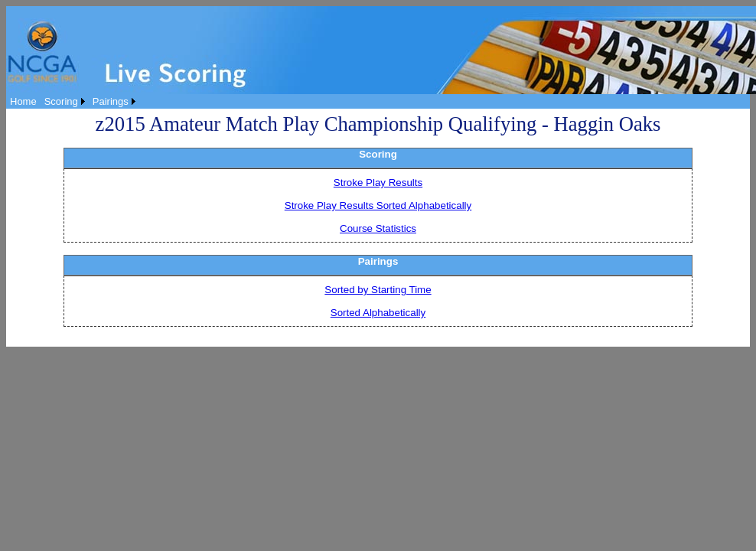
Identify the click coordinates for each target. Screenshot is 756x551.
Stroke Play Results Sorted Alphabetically (378, 205)
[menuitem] (23, 101)
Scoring (61, 101)
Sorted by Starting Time (378, 290)
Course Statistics (378, 228)
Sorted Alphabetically (378, 313)
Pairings (111, 101)
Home (23, 101)
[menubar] (73, 101)
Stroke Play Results (378, 183)
